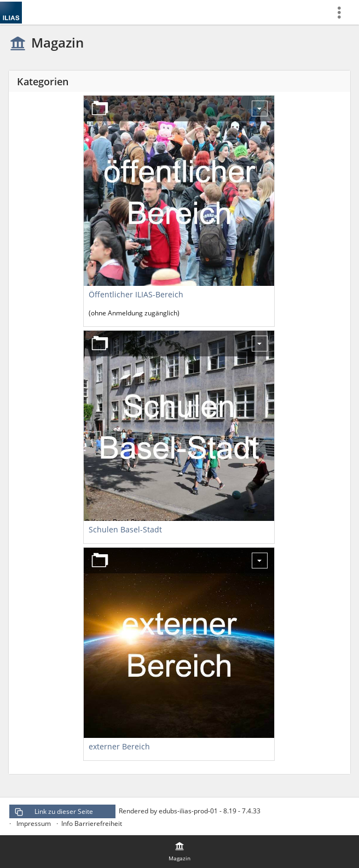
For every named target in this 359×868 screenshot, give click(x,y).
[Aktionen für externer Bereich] (260, 561)
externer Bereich (119, 746)
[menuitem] (343, 12)
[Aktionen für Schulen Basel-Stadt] (260, 344)
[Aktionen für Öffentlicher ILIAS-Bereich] (260, 108)
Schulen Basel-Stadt (125, 529)
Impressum (34, 823)
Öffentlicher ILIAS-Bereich (136, 294)
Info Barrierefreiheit (92, 823)
